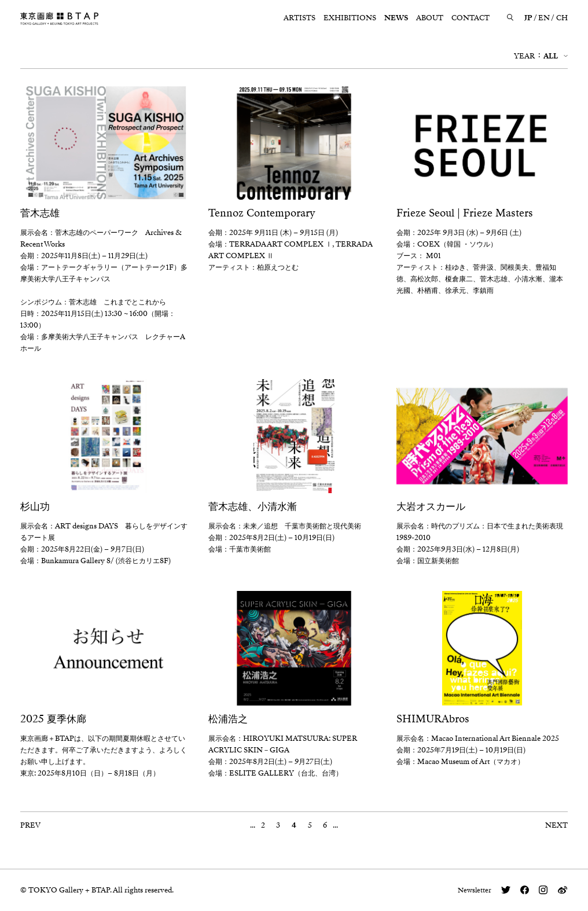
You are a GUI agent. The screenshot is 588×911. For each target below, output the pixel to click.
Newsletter (475, 890)
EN (544, 18)
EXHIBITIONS (350, 18)
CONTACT (471, 18)
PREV (30, 825)
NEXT (556, 825)
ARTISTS (299, 18)
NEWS (396, 18)
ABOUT (430, 18)
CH (562, 18)
